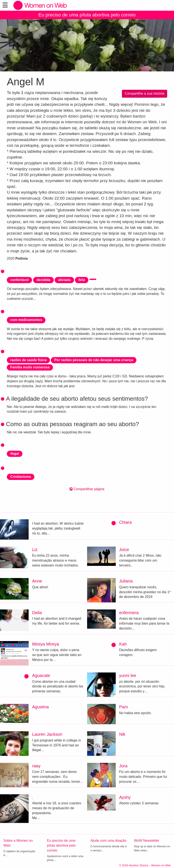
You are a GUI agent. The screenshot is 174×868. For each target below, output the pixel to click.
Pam (124, 707)
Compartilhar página (87, 489)
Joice (124, 550)
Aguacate (41, 675)
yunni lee (128, 675)
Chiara (125, 522)
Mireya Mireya (45, 644)
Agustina (40, 707)
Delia (37, 613)
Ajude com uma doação (108, 841)
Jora (123, 766)
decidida (43, 280)
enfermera (129, 613)
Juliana (126, 581)
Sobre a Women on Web (18, 843)
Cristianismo (21, 477)
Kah (123, 644)
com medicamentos (26, 320)
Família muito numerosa (30, 367)
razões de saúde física (28, 360)
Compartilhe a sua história (145, 93)
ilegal (15, 454)
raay (36, 766)
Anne (37, 581)
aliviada (64, 280)
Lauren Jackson (47, 734)
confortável (19, 280)
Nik (122, 734)
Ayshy (125, 797)
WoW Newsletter (147, 841)
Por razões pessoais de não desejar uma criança (94, 360)
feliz (82, 280)
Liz (35, 550)
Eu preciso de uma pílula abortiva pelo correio (87, 15)
